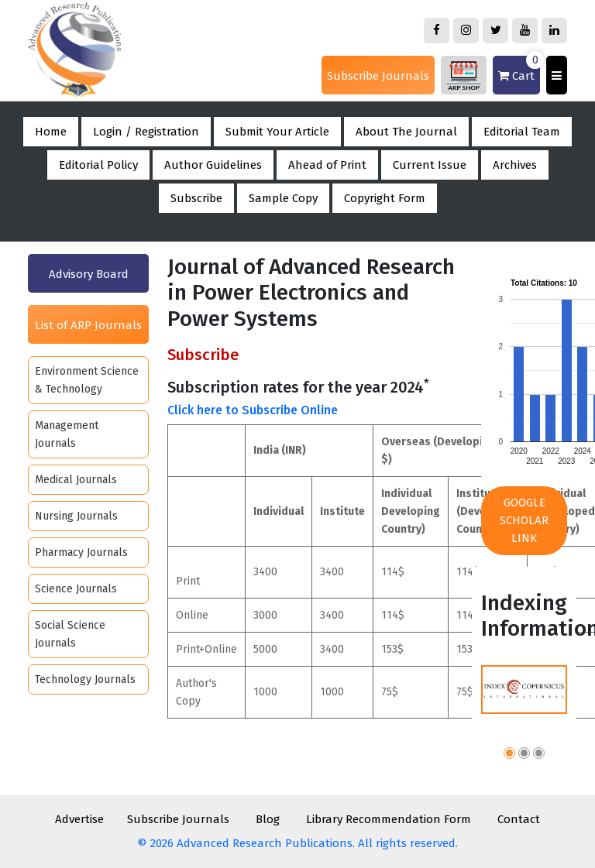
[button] (509, 755)
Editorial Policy (98, 165)
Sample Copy (283, 198)
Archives (515, 165)
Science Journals (76, 589)
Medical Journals (76, 480)
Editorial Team (522, 132)
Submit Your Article (277, 132)
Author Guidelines (213, 165)
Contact (519, 819)
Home (51, 132)
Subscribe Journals (378, 76)
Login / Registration (146, 132)
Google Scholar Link (524, 520)
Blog (268, 819)
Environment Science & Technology (87, 380)
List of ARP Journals (88, 325)
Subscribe (196, 198)
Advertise (79, 819)
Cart (519, 69)
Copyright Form (385, 198)
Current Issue (430, 165)
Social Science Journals (70, 634)
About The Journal (406, 132)
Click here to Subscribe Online (253, 410)
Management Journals (67, 434)
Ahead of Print (327, 165)
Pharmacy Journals (81, 552)
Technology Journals (85, 679)
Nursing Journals (76, 516)
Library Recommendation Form (389, 819)
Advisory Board (89, 274)
